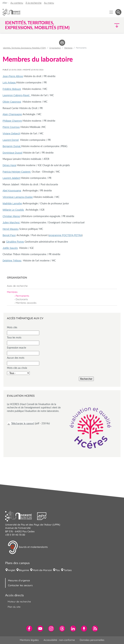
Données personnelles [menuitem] (92, 640)
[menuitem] (62, 286)
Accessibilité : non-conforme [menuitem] (59, 640)
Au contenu (17, 3)
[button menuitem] (118, 12)
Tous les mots (14, 337)
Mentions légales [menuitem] (29, 640)
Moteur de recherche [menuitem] (19, 602)
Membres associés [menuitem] (26, 303)
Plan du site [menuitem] (14, 607)
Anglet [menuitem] (12, 570)
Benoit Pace (9, 235)
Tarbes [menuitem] (68, 570)
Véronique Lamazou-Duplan (18, 197)
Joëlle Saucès (10, 248)
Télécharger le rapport (23, 423)
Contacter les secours (20, 585)
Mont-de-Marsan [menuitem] (42, 570)
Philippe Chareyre (12, 121)
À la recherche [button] (34, 3)
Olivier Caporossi (12, 102)
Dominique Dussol (13, 153)
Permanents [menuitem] (22, 296)
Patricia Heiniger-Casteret (17, 172)
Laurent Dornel (11, 140)
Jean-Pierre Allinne (13, 76)
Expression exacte (16, 348)
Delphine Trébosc (12, 261)
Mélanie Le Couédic (13, 210)
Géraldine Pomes (15, 242)
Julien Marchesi (11, 223)
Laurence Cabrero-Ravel (17, 95)
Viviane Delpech (11, 134)
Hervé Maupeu (11, 229)
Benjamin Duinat (12, 146)
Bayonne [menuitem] (24, 570)
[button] (107, 25)
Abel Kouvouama (12, 191)
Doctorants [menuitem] (22, 299)
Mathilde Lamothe (12, 203)
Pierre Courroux (11, 127)
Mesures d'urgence (19, 580)
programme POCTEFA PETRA (66, 235)
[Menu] (111, 12)
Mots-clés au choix (17, 368)
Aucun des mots (16, 358)
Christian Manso (11, 216)
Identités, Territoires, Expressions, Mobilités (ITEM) (24, 48)
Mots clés (12, 327)
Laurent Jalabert (11, 178)
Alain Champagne (12, 114)
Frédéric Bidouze (12, 89)
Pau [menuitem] (58, 570)
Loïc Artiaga (9, 83)
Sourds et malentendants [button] (28, 547)
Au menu (49, 3)
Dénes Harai (9, 165)
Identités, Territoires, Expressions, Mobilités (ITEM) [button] (37, 25)
